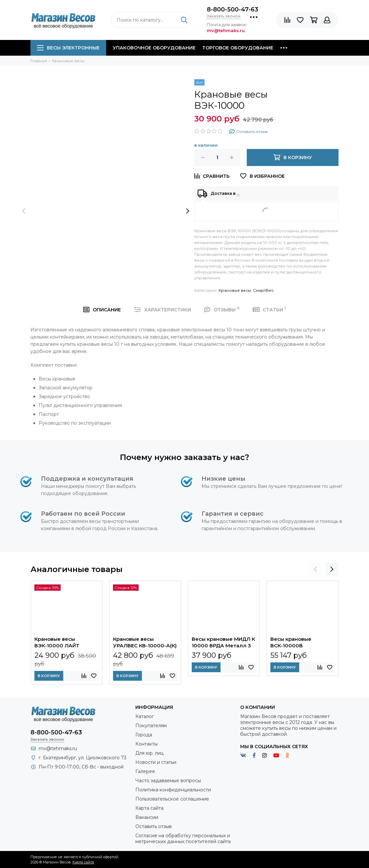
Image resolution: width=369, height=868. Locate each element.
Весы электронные (68, 48)
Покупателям (151, 726)
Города (144, 735)
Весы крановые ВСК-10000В (291, 642)
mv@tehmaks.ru (58, 748)
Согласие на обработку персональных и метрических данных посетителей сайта (183, 839)
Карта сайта (149, 808)
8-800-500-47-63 (233, 9)
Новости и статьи (156, 762)
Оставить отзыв (154, 826)
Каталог (145, 716)
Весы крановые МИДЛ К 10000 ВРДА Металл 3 (223, 642)
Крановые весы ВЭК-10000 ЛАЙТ (57, 642)
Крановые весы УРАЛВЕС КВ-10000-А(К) (145, 642)
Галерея (145, 771)
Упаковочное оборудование (154, 48)
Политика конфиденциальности (173, 790)
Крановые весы (235, 290)
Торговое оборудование (238, 48)
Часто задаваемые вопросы (168, 781)
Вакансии (147, 817)
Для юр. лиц (149, 753)
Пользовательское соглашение (172, 799)
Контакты (146, 744)
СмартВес (263, 290)
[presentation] (24, 211)
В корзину (49, 676)
